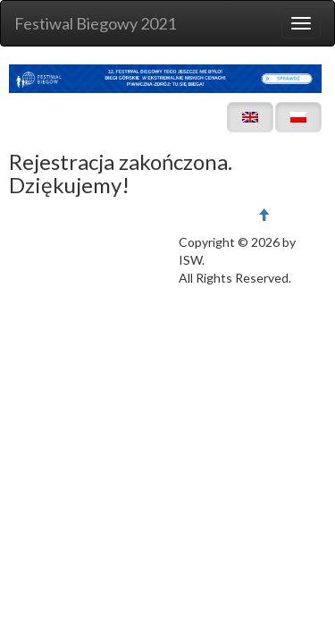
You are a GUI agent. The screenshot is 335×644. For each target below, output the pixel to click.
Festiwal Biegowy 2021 (95, 23)
